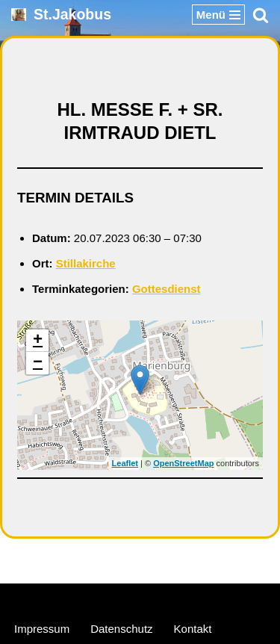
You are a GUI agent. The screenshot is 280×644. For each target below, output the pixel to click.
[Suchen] (261, 15)
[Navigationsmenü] (218, 15)
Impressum (42, 629)
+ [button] (38, 341)
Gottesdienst (167, 289)
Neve (68, 598)
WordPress (197, 598)
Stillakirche (86, 263)
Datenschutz (121, 629)
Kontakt (193, 629)
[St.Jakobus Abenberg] (61, 15)
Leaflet (125, 463)
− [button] (38, 363)
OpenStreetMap (183, 463)
